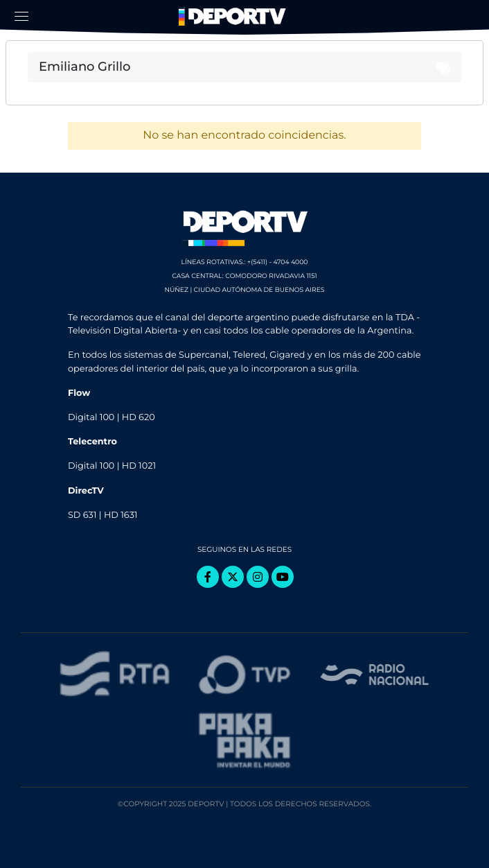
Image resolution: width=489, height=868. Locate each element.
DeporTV (234, 17)
